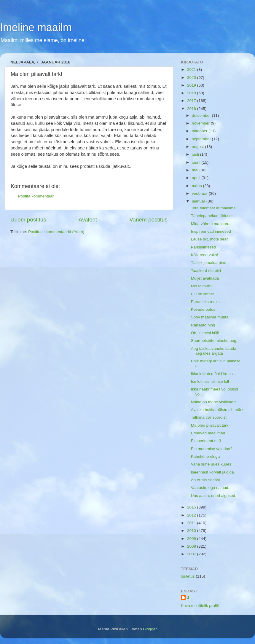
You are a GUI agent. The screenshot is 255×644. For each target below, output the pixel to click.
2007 (192, 554)
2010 (192, 531)
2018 (192, 93)
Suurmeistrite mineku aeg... (215, 341)
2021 (192, 70)
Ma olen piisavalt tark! (210, 425)
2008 (192, 546)
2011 (192, 523)
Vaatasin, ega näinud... (211, 488)
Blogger (150, 629)
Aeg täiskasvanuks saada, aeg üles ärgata (214, 351)
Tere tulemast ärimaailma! (214, 208)
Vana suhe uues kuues (211, 464)
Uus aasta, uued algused (213, 496)
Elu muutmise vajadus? (212, 449)
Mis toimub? (202, 286)
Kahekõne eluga (205, 456)
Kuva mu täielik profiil (200, 606)
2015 (192, 507)
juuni (197, 162)
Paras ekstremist (206, 302)
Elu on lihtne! (203, 294)
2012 (192, 515)
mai (196, 170)
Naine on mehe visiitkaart (213, 402)
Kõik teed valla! (205, 255)
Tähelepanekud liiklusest (213, 216)
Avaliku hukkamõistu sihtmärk (217, 410)
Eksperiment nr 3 (206, 441)
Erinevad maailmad (208, 433)
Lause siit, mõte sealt (210, 239)
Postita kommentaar (36, 196)
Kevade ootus (203, 309)
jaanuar (199, 201)
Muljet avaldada (205, 278)
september (202, 139)
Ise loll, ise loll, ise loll (210, 381)
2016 (192, 109)
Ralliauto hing (203, 325)
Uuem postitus (28, 220)
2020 (192, 78)
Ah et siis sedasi (205, 480)
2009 (192, 539)
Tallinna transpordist (209, 417)
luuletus (188, 576)
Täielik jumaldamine (209, 263)
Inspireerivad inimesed (211, 231)
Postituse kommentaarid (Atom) (56, 232)
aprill (197, 178)
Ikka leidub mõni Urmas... (213, 374)
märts (197, 186)
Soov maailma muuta (210, 317)
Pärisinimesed (204, 247)
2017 (192, 101)
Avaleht (88, 220)
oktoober (200, 131)
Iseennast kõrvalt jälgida (212, 472)
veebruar (200, 193)
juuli (196, 154)
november (201, 123)
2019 (192, 85)
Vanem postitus (148, 220)
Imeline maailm (36, 27)
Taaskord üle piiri (206, 271)
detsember (202, 115)
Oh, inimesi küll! (205, 333)
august (198, 147)
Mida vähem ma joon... (211, 224)
